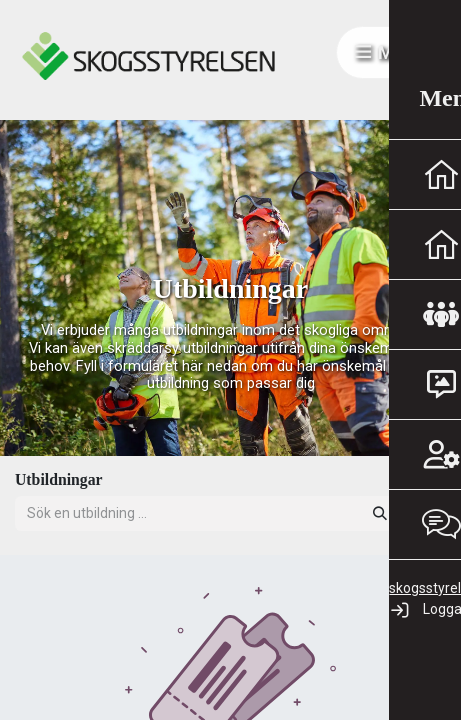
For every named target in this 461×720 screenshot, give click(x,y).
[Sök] (380, 513)
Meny (390, 52)
